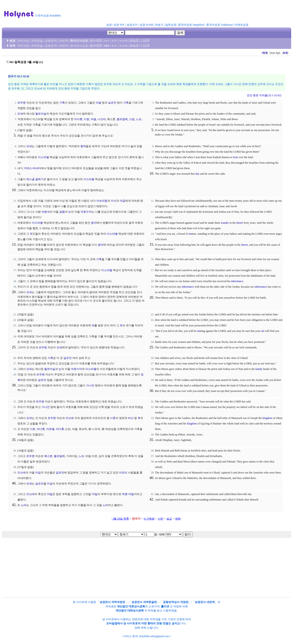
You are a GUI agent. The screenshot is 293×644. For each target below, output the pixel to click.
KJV (114, 41)
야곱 (122, 201)
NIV (107, 41)
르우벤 (22, 103)
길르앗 (112, 103)
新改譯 (134, 41)
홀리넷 (165, 606)
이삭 (114, 201)
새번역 (64, 41)
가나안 (90, 385)
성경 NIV (119, 25)
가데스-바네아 (32, 168)
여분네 (46, 212)
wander (225, 223)
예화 (178, 519)
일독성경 (171, 25)
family (259, 369)
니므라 (102, 119)
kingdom (267, 418)
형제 (83, 146)
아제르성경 (241, 25)
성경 (109, 25)
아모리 (123, 473)
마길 (38, 473)
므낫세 (70, 418)
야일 (50, 494)
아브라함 (102, 201)
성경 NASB (146, 25)
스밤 (132, 119)
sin (190, 234)
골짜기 (39, 179)
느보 (139, 119)
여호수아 (86, 212)
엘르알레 (122, 119)
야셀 (98, 103)
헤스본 (48, 456)
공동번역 (51, 41)
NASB (123, 41)
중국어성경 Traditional (220, 25)
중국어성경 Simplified (191, 25)
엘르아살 (41, 114)
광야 (94, 223)
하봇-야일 (128, 494)
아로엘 (50, 429)
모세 (20, 114)
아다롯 (78, 119)
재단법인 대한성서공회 (131, 606)
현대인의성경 (79, 41)
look (235, 157)
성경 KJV (132, 25)
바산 (131, 418)
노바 (24, 505)
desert (240, 223)
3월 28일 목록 (121, 519)
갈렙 (62, 212)
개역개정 (23, 41)
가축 (62, 103)
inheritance (237, 281)
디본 (87, 119)
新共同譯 (96, 41)
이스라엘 (43, 157)
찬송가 (159, 25)
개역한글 (37, 41)
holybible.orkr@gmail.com (154, 636)
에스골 (30, 179)
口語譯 (145, 41)
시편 (160, 519)
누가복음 (149, 519)
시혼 (113, 418)
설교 (169, 519)
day (197, 174)
